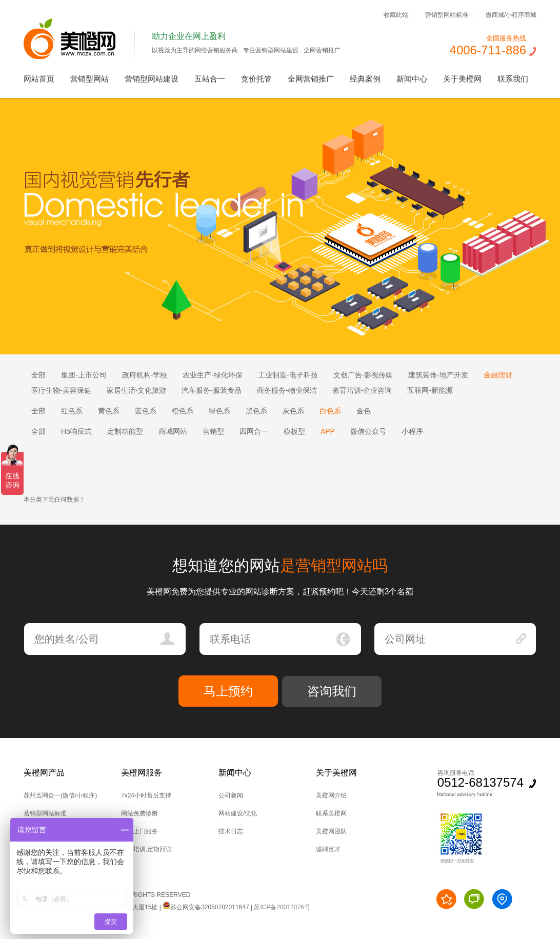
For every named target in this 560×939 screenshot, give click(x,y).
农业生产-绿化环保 (213, 375)
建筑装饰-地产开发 (438, 375)
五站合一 (210, 79)
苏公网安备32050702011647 (206, 907)
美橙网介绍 (331, 795)
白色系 (330, 411)
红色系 (72, 411)
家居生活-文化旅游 (137, 390)
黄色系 (109, 411)
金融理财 (498, 375)
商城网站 (173, 431)
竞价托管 (256, 79)
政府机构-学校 (145, 375)
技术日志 (231, 831)
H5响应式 (76, 431)
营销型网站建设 (152, 79)
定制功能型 (125, 431)
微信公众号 (368, 431)
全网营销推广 (311, 79)
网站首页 (39, 79)
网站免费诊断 (139, 813)
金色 (364, 411)
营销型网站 (89, 79)
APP (328, 431)
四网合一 (254, 431)
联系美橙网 (331, 813)
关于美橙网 (462, 79)
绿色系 (219, 411)
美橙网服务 (142, 773)
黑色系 (256, 411)
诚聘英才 (328, 849)
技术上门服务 (139, 831)
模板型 (294, 431)
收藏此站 (396, 14)
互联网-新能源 (430, 390)
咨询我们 (332, 691)
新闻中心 (412, 79)
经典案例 (365, 79)
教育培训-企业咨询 (362, 390)
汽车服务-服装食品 (212, 390)
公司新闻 (231, 795)
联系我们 (513, 79)
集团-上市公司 (84, 375)
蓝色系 (146, 411)
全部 (38, 375)
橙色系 (183, 411)
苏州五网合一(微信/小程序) (60, 795)
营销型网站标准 (447, 14)
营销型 (213, 431)
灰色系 (293, 411)
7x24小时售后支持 (146, 795)
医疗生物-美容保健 (61, 390)
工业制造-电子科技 (288, 375)
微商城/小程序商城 (511, 14)
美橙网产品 (44, 773)
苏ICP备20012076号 (282, 907)
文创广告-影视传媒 (363, 375)
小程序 (412, 431)
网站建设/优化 (238, 813)
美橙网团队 (331, 831)
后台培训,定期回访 (146, 849)
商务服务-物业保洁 (287, 390)
